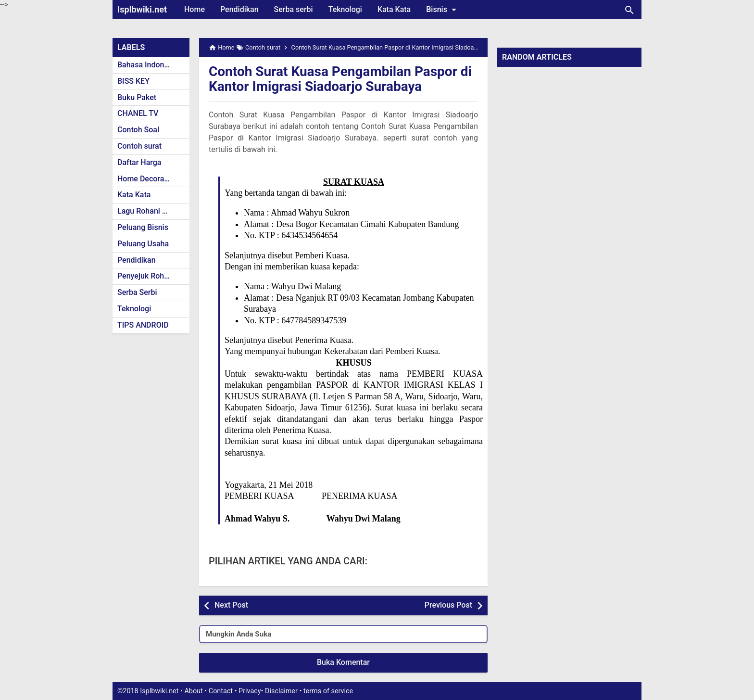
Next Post (231, 605)
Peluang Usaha (143, 244)
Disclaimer (281, 691)
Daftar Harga (139, 162)
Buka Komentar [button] (343, 662)
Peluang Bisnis (143, 227)
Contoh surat (139, 146)
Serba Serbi (137, 292)
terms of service (328, 691)
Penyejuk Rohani (146, 276)
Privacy (250, 691)
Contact (221, 691)
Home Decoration (147, 179)
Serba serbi (294, 9)
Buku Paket (137, 97)
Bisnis (443, 10)
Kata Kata (394, 9)
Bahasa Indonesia (148, 65)
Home (195, 9)
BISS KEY (133, 81)
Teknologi (345, 9)
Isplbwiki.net (142, 9)
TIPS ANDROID (143, 325)
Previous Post (448, 605)
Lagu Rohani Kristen (152, 211)
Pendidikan (239, 9)
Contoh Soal (138, 130)
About (193, 691)
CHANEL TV (138, 113)
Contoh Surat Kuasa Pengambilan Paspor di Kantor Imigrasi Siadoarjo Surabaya (340, 79)
